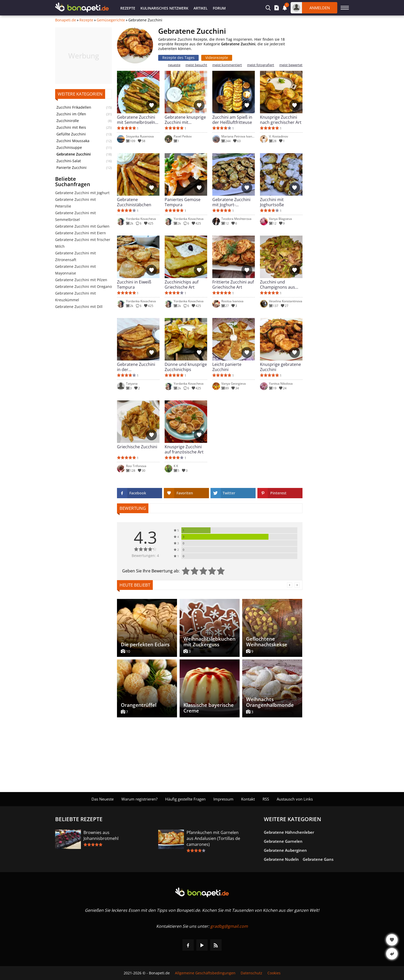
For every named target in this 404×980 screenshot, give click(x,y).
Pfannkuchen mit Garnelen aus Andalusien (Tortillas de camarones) (213, 838)
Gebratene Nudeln (281, 859)
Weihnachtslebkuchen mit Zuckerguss (209, 642)
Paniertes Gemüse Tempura (183, 202)
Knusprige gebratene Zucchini (280, 367)
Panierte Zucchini (71, 168)
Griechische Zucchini (137, 447)
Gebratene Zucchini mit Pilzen (81, 280)
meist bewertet (291, 65)
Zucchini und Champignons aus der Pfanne (277, 285)
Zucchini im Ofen (71, 114)
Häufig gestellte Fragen (185, 799)
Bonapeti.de (66, 20)
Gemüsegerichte (111, 20)
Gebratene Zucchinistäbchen (134, 202)
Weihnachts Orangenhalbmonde (270, 702)
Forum (219, 8)
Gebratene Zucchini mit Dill (79, 307)
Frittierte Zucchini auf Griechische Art (233, 285)
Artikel (201, 8)
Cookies (274, 973)
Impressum (223, 799)
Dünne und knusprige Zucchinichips (186, 367)
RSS (266, 799)
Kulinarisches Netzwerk (164, 8)
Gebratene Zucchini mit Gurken (82, 226)
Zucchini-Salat (69, 161)
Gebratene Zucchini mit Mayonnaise (75, 270)
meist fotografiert (261, 65)
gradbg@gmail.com (229, 926)
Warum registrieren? (139, 799)
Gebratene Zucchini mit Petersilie (75, 203)
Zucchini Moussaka (73, 141)
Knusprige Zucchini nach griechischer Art (281, 120)
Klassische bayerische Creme (209, 708)
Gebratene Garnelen (283, 841)
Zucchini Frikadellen (74, 107)
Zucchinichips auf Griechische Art (182, 285)
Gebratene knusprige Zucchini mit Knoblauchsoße (185, 120)
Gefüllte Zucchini (71, 134)
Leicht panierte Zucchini (227, 367)
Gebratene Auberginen (285, 850)
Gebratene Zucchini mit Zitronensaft (75, 256)
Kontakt (248, 799)
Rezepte (128, 8)
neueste (174, 65)
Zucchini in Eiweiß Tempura (134, 285)
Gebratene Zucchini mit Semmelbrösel (75, 216)
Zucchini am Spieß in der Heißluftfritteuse (232, 120)
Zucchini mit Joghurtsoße (272, 202)
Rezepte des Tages (178, 58)
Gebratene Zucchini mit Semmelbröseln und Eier (136, 120)
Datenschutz (251, 973)
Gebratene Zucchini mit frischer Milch (83, 243)
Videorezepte (217, 58)
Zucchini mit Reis (71, 127)
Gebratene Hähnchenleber (289, 832)
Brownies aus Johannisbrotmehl (101, 835)
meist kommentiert (227, 65)
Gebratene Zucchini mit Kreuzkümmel (75, 296)
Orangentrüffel (139, 705)
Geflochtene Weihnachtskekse (267, 642)
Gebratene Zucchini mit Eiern (81, 233)
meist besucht (196, 65)
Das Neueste (103, 799)
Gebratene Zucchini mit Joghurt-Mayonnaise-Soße (231, 202)
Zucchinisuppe (69, 148)
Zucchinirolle (68, 121)
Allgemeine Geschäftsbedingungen (205, 973)
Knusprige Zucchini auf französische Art (184, 449)
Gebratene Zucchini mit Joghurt (82, 193)
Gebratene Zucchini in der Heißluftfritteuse (136, 367)
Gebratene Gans (318, 859)
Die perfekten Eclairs (145, 644)
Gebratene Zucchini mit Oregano (83, 286)
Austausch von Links (295, 799)
